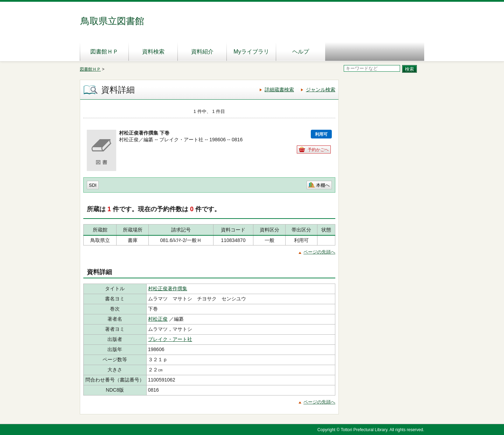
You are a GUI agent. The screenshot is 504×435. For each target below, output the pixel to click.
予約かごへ (318, 150)
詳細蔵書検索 (279, 90)
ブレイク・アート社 (170, 339)
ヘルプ (301, 52)
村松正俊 (158, 319)
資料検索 (153, 52)
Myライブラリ (251, 52)
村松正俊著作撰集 (168, 288)
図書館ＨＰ (104, 52)
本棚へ (323, 185)
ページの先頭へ (319, 252)
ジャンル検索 (321, 90)
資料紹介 (202, 52)
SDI (93, 185)
